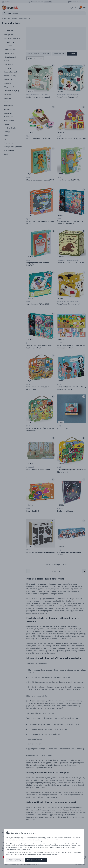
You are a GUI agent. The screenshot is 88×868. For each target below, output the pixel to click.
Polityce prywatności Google (51, 854)
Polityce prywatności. (75, 852)
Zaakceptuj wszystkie (36, 860)
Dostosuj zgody (15, 860)
